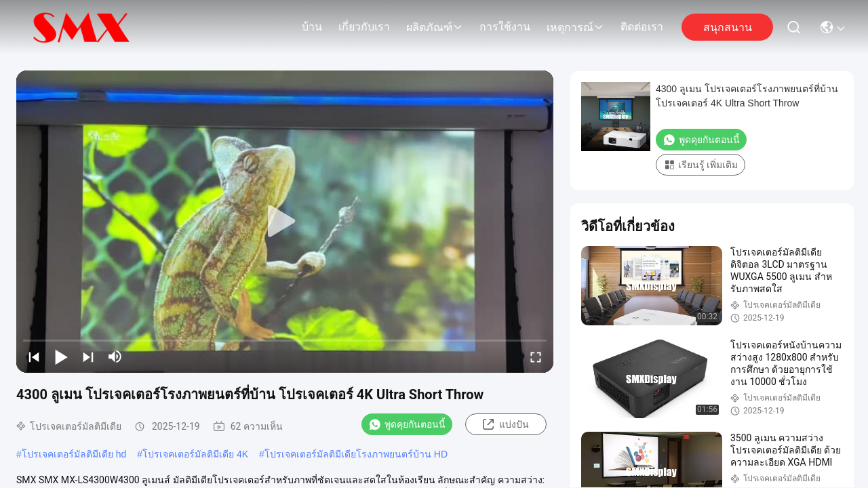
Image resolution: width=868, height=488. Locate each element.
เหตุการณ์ (575, 27)
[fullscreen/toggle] (536, 357)
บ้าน (312, 27)
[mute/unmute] (115, 357)
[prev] (34, 357)
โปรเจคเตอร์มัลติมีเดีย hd (74, 454)
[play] (285, 222)
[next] (88, 357)
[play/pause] (61, 357)
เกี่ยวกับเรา (364, 27)
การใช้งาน (505, 27)
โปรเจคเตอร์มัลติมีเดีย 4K (195, 454)
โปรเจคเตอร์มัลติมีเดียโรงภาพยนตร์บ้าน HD (356, 454)
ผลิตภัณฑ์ (435, 27)
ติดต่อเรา (642, 27)
